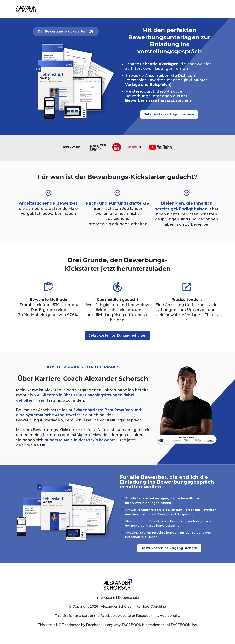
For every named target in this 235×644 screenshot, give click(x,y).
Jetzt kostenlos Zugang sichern (169, 114)
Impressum (106, 598)
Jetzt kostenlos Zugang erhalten (117, 336)
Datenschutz (128, 598)
